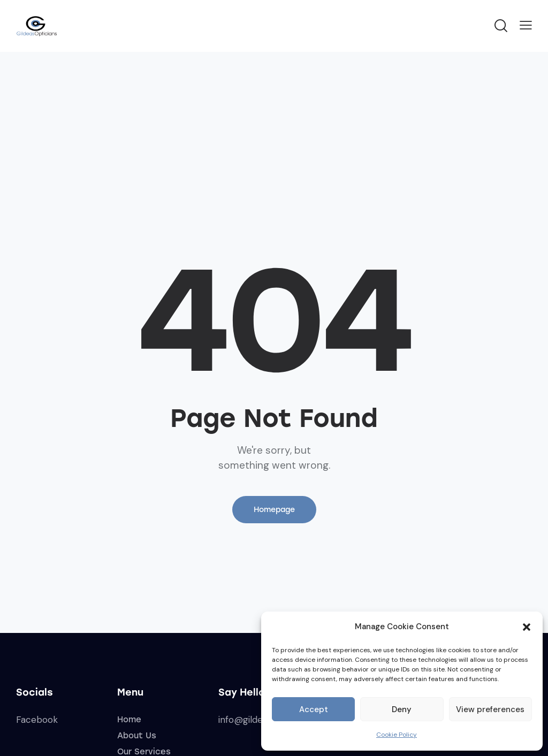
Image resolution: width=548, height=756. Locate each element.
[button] (527, 627)
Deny (402, 709)
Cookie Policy (397, 735)
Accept (314, 709)
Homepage (274, 510)
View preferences (490, 709)
